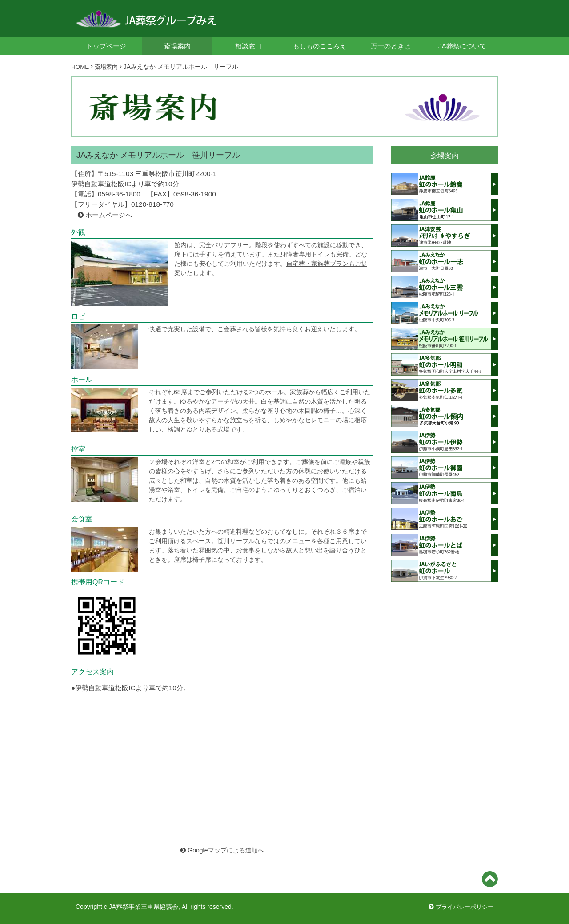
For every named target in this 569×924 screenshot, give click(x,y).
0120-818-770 (152, 204)
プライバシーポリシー (459, 906)
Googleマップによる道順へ (222, 850)
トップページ (106, 46)
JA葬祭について (462, 46)
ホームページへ (109, 214)
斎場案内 (177, 46)
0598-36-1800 (119, 194)
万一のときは (391, 46)
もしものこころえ (320, 46)
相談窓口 (248, 46)
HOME (80, 67)
